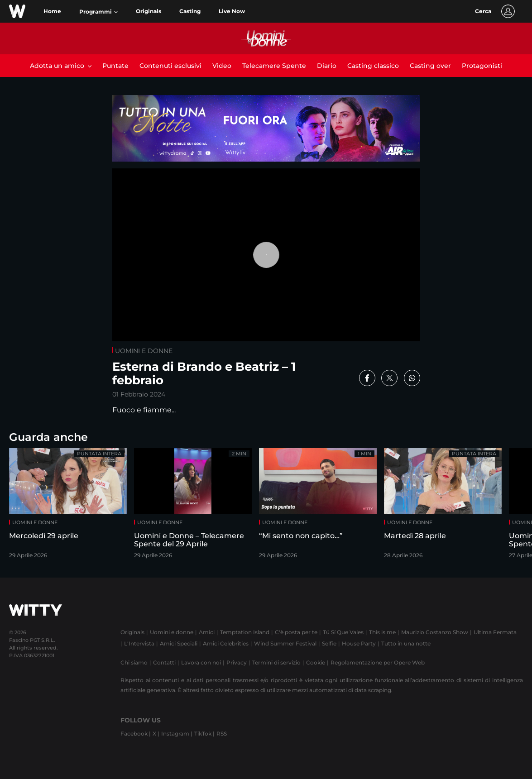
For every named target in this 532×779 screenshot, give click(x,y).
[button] (98, 12)
